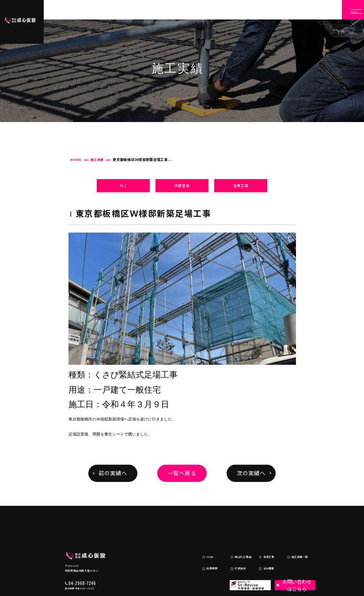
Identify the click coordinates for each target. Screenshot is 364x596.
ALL (123, 185)
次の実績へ (251, 473)
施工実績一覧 (294, 525)
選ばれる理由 (237, 525)
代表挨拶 (234, 533)
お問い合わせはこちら (291, 549)
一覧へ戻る (182, 473)
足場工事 (241, 185)
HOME (76, 160)
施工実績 (97, 160)
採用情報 (206, 533)
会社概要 (262, 533)
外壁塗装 (182, 185)
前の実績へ (113, 473)
